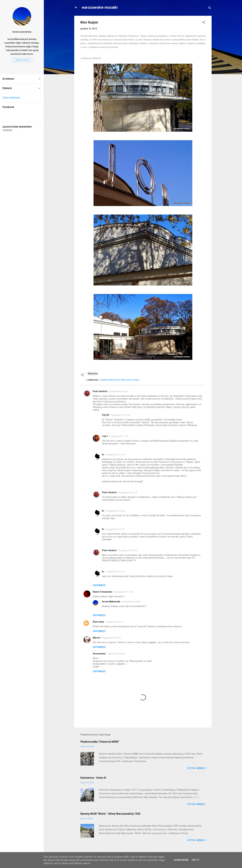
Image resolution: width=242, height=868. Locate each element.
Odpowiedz (99, 585)
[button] (204, 23)
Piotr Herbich (100, 391)
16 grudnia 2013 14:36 (115, 511)
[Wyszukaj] (210, 8)
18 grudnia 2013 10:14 (111, 638)
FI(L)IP (106, 415)
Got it (196, 860)
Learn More (181, 860)
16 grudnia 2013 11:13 (119, 436)
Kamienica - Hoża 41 (93, 778)
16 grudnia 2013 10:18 (120, 415)
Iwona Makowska (111, 602)
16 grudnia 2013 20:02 (131, 602)
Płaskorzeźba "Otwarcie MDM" (100, 742)
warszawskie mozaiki (100, 7)
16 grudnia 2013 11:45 (115, 455)
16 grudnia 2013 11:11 (115, 622)
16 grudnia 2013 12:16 (127, 493)
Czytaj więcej (196, 768)
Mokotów (93, 374)
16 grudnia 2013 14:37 (115, 529)
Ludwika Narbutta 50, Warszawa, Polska (119, 380)
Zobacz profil (22, 60)
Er (103, 455)
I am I (105, 436)
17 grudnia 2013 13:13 (115, 572)
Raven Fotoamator (103, 592)
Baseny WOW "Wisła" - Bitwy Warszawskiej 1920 (110, 814)
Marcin (97, 638)
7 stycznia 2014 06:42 (116, 654)
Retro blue (98, 622)
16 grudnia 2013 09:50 (118, 391)
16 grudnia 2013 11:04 (123, 592)
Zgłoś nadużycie (11, 98)
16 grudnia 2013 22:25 (127, 550)
